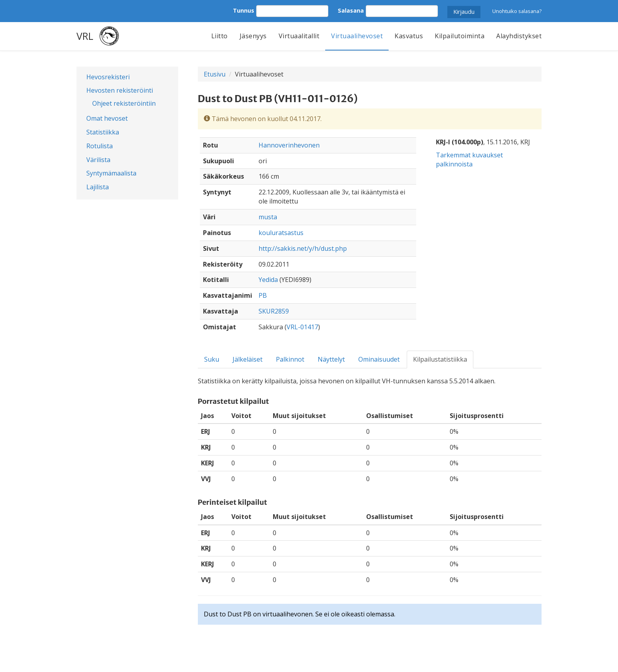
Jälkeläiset (248, 359)
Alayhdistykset (519, 36)
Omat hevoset (107, 118)
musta (268, 217)
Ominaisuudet (379, 359)
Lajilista (98, 187)
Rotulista (100, 146)
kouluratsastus (281, 233)
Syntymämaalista (111, 173)
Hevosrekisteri (108, 77)
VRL (85, 36)
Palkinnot (290, 359)
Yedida (268, 280)
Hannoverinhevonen (289, 145)
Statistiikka (103, 132)
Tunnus (244, 10)
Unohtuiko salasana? (517, 11)
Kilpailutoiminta (460, 36)
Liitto (220, 36)
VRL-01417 (302, 327)
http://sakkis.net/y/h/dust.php (303, 248)
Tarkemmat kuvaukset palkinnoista (469, 160)
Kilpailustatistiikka (440, 359)
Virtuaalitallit (299, 36)
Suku (212, 359)
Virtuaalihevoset (357, 36)
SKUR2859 (274, 311)
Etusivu (215, 74)
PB (263, 295)
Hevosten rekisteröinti (120, 90)
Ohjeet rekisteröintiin (124, 103)
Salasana (351, 10)
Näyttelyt (331, 359)
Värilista (98, 160)
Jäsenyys (253, 36)
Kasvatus (409, 36)
